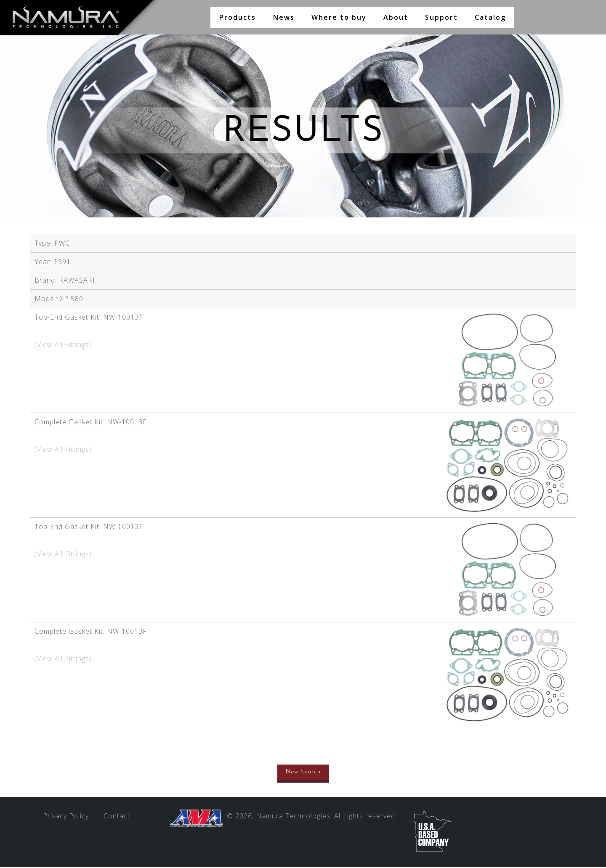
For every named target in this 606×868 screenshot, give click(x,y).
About (396, 17)
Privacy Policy (66, 817)
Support (441, 17)
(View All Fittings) (63, 345)
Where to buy (339, 17)
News (284, 17)
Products (237, 17)
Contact (117, 817)
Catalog (490, 17)
